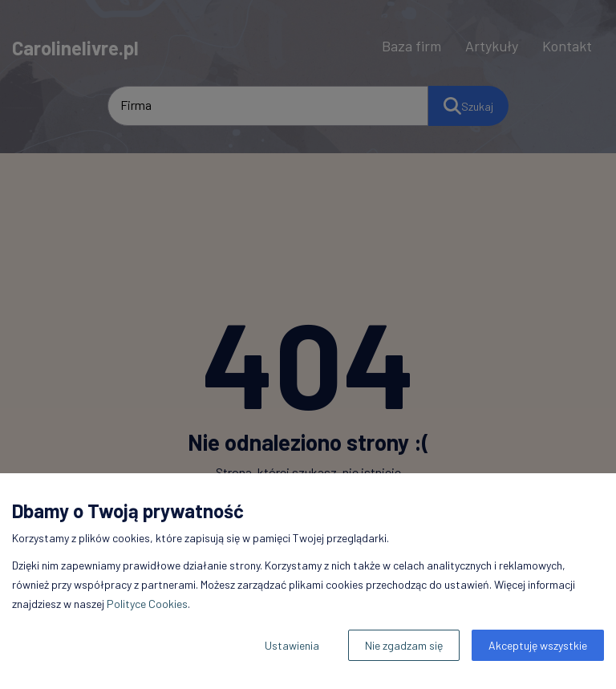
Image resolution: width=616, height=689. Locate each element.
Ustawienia (292, 645)
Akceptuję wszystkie (538, 645)
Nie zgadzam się (404, 645)
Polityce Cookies (147, 604)
